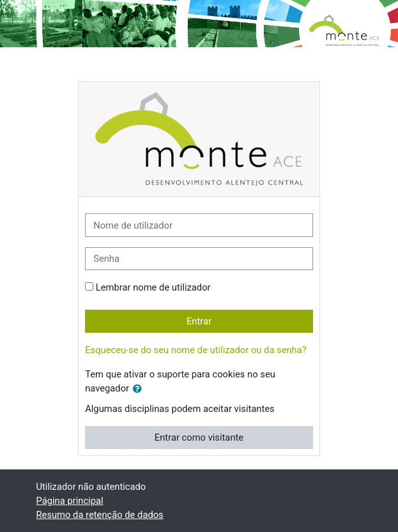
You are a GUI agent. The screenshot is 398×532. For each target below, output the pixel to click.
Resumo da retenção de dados (100, 515)
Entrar (199, 321)
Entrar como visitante (199, 437)
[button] (140, 389)
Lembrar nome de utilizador (153, 287)
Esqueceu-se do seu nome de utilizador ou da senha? (196, 350)
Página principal (70, 501)
